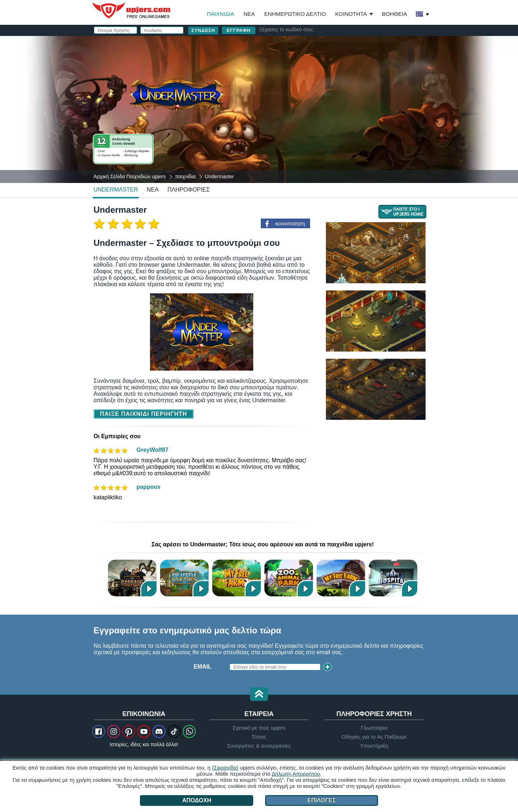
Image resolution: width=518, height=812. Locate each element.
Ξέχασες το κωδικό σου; (286, 29)
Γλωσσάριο (374, 728)
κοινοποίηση (290, 223)
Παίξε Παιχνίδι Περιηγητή (144, 414)
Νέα (249, 14)
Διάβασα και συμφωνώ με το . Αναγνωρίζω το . (340, 127)
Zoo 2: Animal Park (289, 578)
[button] (259, 695)
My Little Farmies (184, 578)
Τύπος (259, 737)
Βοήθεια (395, 14)
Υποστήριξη (374, 746)
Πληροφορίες (188, 190)
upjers (132, 10)
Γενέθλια (292, 107)
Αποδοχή (197, 800)
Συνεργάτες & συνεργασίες (259, 746)
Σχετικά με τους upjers (259, 728)
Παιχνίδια (221, 14)
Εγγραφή (239, 30)
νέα (153, 190)
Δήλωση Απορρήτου (296, 774)
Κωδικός (290, 93)
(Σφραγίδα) (225, 768)
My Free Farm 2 (237, 578)
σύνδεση (362, 45)
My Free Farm (341, 578)
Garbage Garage (132, 578)
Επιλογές (321, 800)
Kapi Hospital (393, 578)
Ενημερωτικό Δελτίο (295, 14)
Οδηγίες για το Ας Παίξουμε (374, 737)
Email (286, 78)
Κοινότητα (351, 14)
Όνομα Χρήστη (300, 64)
